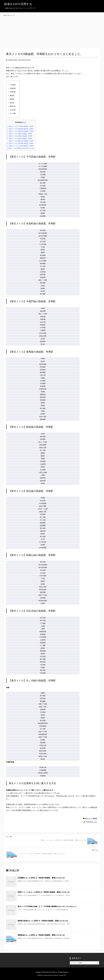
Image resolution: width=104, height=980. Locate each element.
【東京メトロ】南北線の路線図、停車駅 (20, 138)
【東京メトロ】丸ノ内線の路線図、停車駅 (20, 146)
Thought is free (62, 975)
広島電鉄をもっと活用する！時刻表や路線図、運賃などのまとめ (41, 878)
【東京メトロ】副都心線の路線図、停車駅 (20, 141)
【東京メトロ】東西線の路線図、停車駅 (20, 134)
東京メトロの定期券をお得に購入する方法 (21, 148)
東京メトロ (88, 818)
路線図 (95, 818)
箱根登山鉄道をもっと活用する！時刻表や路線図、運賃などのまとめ (43, 921)
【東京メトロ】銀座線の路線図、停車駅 (20, 136)
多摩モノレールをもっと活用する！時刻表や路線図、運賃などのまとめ (44, 892)
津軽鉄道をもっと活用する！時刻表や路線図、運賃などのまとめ (41, 935)
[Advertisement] (53, 30)
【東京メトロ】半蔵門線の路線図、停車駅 (20, 131)
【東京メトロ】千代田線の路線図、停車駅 (20, 126)
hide (24, 122)
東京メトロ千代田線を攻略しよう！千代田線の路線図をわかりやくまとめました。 (48, 906)
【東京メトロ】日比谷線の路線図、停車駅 (20, 143)
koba (95, 822)
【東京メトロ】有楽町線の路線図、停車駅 (20, 129)
